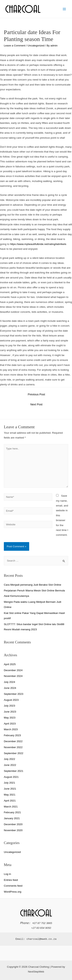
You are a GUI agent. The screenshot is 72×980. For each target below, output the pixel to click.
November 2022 (13, 747)
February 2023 (12, 735)
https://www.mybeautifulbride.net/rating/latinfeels (38, 244)
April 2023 (10, 724)
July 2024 (10, 682)
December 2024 (13, 670)
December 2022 (13, 741)
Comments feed (13, 886)
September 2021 (14, 771)
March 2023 (11, 729)
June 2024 (10, 688)
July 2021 (10, 783)
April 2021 (10, 801)
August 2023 (11, 700)
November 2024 (13, 676)
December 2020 (13, 824)
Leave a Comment (15, 46)
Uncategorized (36, 46)
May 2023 (10, 718)
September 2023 (14, 694)
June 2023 (10, 712)
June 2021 (10, 789)
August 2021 (11, 777)
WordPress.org (13, 892)
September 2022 (14, 753)
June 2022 (10, 765)
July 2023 (10, 706)
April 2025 (10, 664)
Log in (7, 874)
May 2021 (10, 795)
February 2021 (12, 812)
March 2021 (11, 807)
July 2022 (10, 759)
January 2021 (12, 818)
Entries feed (11, 880)
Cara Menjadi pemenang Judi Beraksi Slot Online (33, 585)
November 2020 (13, 830)
